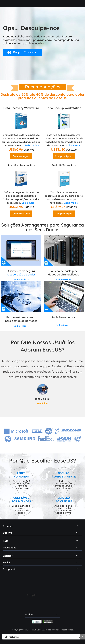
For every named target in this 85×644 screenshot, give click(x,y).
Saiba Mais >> (21, 280)
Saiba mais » (32, 145)
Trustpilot (32, 595)
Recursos (8, 526)
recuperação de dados (21, 275)
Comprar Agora (21, 156)
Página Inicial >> (25, 52)
